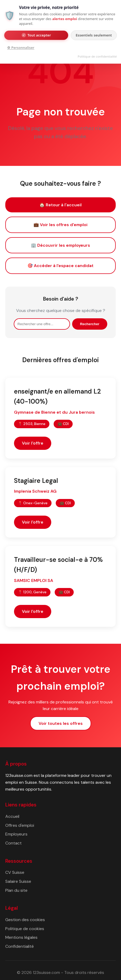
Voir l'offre (33, 443)
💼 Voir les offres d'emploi (60, 225)
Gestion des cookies (25, 920)
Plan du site (16, 890)
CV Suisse (15, 872)
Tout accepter (36, 35)
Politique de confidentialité (97, 56)
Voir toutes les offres (61, 723)
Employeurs (16, 834)
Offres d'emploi (20, 825)
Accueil (12, 816)
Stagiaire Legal (36, 481)
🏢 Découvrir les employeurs (60, 245)
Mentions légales (21, 937)
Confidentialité (20, 946)
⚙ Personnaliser (21, 48)
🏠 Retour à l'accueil (60, 205)
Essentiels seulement (94, 35)
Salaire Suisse (18, 881)
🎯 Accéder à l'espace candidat (60, 266)
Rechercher (90, 324)
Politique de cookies (25, 929)
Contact (13, 843)
